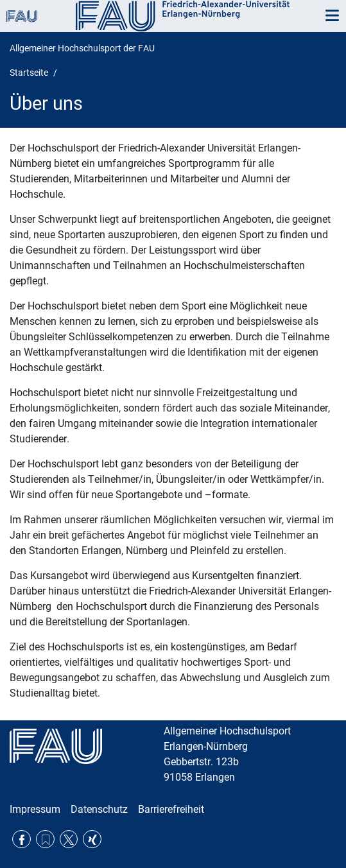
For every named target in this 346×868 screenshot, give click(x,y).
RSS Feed (45, 839)
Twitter (69, 839)
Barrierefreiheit (171, 809)
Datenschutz (99, 809)
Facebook (22, 839)
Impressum (35, 809)
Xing (92, 839)
